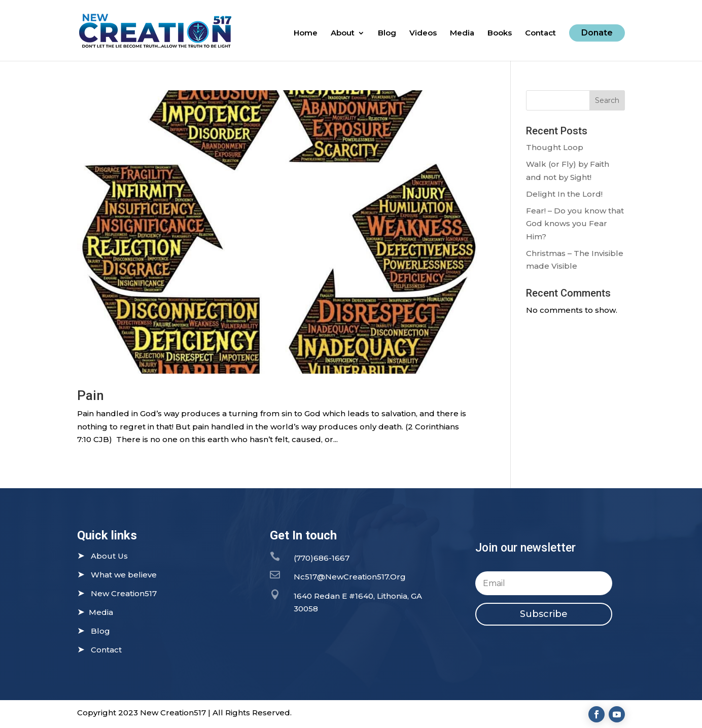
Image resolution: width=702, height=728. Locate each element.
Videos (423, 33)
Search (607, 100)
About (343, 33)
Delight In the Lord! (564, 194)
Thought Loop (555, 147)
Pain (91, 395)
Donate (597, 33)
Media (462, 33)
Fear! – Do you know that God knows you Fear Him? (575, 224)
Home (306, 33)
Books (500, 33)
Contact (540, 33)
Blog (387, 33)
